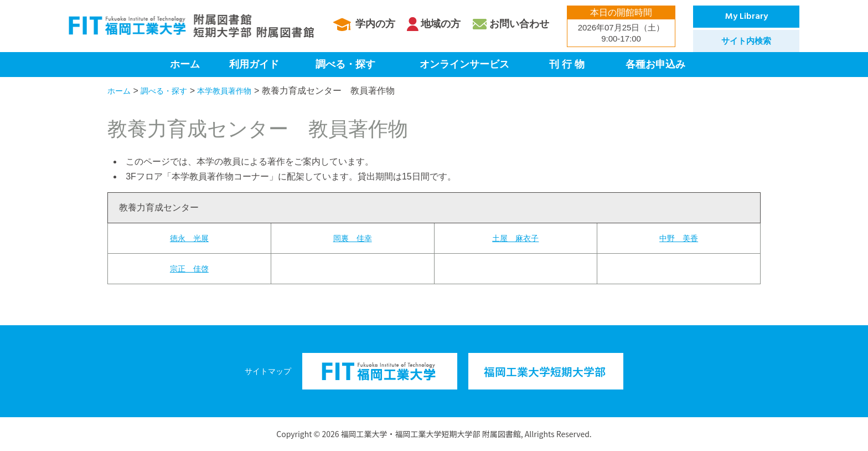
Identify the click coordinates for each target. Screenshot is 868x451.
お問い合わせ (519, 24)
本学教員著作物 (238, 91)
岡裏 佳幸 (353, 238)
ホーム (185, 64)
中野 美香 (679, 238)
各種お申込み (655, 64)
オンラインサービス (464, 64)
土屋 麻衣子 (515, 238)
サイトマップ (268, 371)
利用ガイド (254, 64)
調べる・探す (345, 64)
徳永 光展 (189, 238)
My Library (746, 17)
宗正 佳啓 (189, 268)
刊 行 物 (567, 64)
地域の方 (441, 24)
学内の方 (375, 24)
